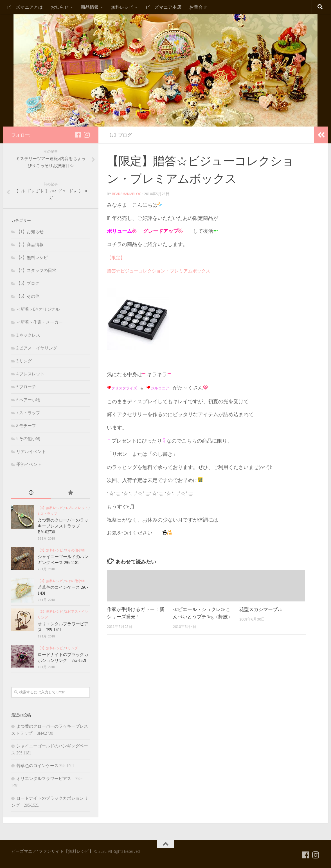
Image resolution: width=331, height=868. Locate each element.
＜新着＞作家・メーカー (40, 322)
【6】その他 (28, 296)
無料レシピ (122, 7)
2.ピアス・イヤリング (37, 348)
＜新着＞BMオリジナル (38, 309)
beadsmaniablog (127, 193)
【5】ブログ (119, 135)
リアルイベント (31, 451)
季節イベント (29, 464)
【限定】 (116, 257)
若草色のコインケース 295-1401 (45, 766)
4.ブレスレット (30, 374)
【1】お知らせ (30, 232)
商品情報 (90, 7)
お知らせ (60, 7)
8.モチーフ (26, 426)
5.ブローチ (26, 387)
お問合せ (198, 7)
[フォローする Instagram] (87, 135)
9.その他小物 (28, 438)
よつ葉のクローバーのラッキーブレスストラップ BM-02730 (63, 526)
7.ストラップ (28, 413)
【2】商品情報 (30, 244)
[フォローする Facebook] (78, 135)
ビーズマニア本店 (163, 7)
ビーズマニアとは (25, 7)
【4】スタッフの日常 (36, 270)
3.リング (24, 361)
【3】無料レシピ (32, 257)
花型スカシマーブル (261, 609)
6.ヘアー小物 (28, 400)
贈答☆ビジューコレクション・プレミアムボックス (159, 270)
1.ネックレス (28, 335)
